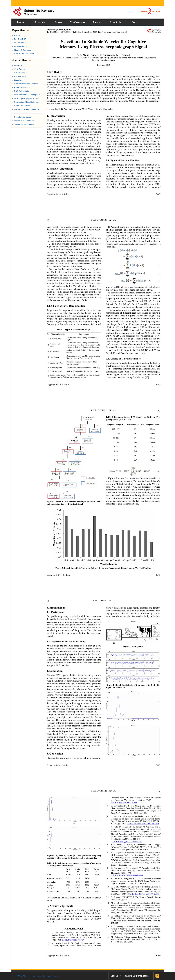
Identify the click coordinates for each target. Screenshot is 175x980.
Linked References (22, 50)
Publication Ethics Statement (26, 102)
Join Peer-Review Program (46, 976)
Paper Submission (21, 87)
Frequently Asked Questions (26, 109)
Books (59, 22)
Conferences (78, 22)
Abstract (17, 35)
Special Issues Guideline (23, 124)
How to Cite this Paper (23, 54)
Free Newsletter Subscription (26, 95)
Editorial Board (20, 76)
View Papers (19, 69)
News (97, 22)
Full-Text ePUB (20, 46)
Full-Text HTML (20, 43)
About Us (115, 22)
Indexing (17, 65)
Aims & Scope (20, 73)
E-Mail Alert (22, 976)
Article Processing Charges (25, 84)
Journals (40, 22)
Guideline (17, 80)
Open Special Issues (22, 117)
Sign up (115, 976)
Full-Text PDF (19, 39)
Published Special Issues (23, 121)
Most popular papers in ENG (26, 98)
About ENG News (21, 106)
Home (21, 22)
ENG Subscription (21, 91)
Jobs (135, 22)
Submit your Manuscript (137, 976)
